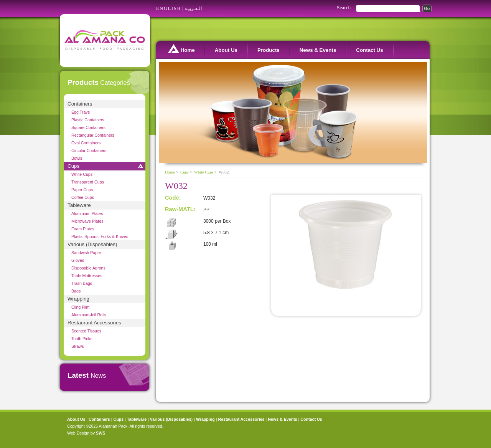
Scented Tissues (86, 331)
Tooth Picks (82, 339)
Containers (80, 104)
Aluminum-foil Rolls (89, 315)
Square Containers (88, 127)
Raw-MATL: (180, 209)
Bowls (77, 158)
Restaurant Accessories (94, 323)
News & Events (318, 50)
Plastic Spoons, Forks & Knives (100, 236)
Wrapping (78, 299)
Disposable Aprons (88, 268)
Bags (76, 291)
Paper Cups (82, 190)
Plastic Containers (88, 120)
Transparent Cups (88, 182)
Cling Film (80, 307)
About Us (226, 50)
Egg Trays (81, 112)
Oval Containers (86, 143)
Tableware (79, 205)
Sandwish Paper (86, 253)
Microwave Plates (87, 221)
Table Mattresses (87, 276)
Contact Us (369, 50)
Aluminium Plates (87, 213)
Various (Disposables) (92, 244)
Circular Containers (89, 150)
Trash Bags (82, 283)
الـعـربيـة (193, 8)
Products (269, 50)
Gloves (78, 260)
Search (344, 7)
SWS (101, 433)
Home (181, 49)
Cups (73, 166)
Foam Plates (83, 229)
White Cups (82, 174)
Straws (78, 346)
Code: (173, 198)
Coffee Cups (83, 197)
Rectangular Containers (93, 135)
